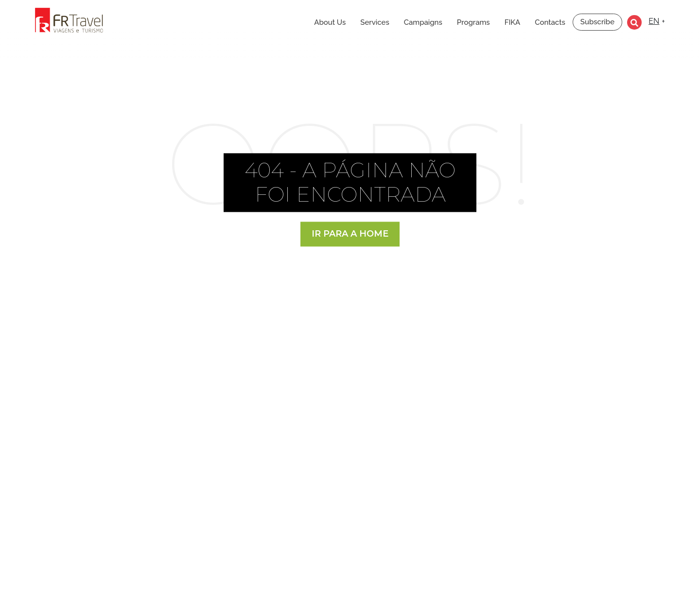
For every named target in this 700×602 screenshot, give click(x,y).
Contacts (550, 22)
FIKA (513, 22)
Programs (473, 22)
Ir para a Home (350, 234)
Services (375, 22)
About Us (330, 22)
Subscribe (597, 22)
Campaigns (423, 22)
